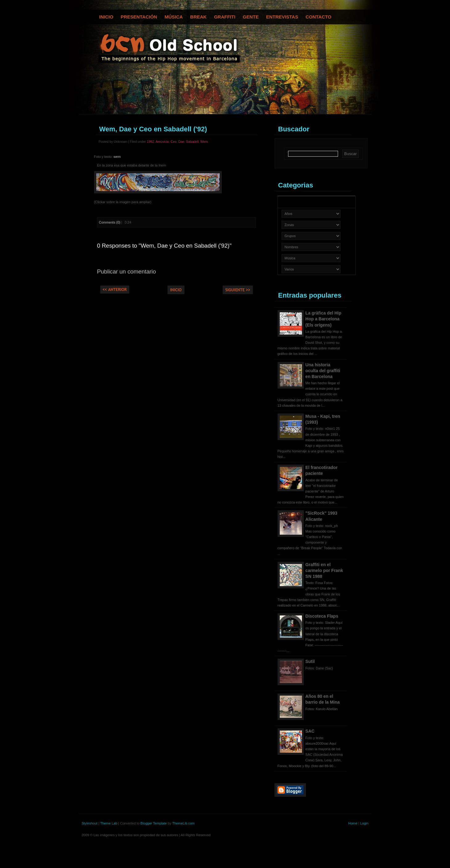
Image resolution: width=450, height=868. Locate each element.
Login (364, 823)
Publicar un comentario (127, 272)
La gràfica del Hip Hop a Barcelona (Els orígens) (323, 319)
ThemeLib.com (183, 823)
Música (173, 17)
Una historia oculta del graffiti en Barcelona (323, 371)
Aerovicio (162, 142)
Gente (251, 17)
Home (353, 823)
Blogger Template (153, 823)
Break (198, 17)
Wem (204, 142)
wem (117, 157)
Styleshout (90, 823)
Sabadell (192, 142)
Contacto (319, 17)
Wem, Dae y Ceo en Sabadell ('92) (153, 129)
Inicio (106, 17)
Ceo (173, 142)
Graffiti (225, 17)
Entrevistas (282, 17)
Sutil (310, 661)
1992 (150, 142)
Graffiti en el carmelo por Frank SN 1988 (324, 570)
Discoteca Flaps (322, 616)
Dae (181, 142)
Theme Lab (109, 823)
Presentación (139, 17)
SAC (310, 731)
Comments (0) (110, 222)
